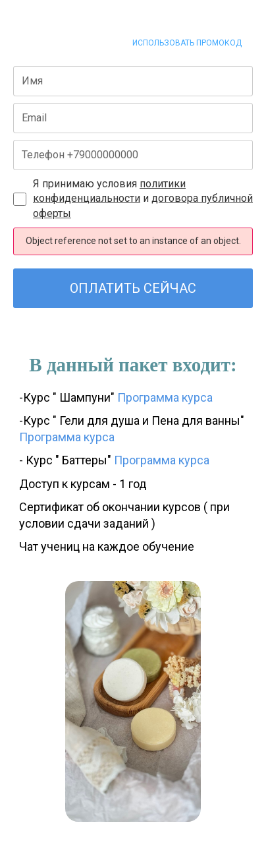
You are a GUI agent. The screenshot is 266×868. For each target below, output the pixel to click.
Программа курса (165, 397)
